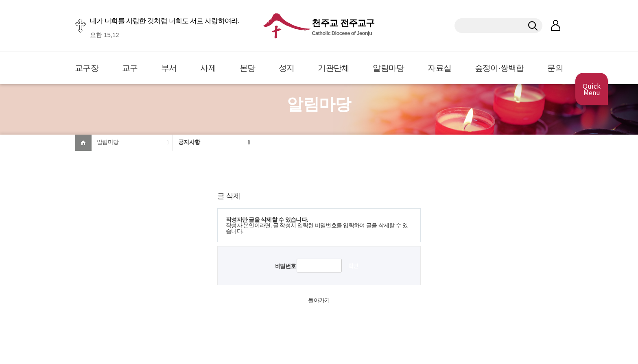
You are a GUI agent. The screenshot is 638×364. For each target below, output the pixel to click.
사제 (208, 68)
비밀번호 (285, 266)
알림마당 (388, 68)
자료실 (439, 68)
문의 (555, 68)
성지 (287, 68)
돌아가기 (319, 300)
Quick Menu (592, 89)
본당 (248, 68)
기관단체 (333, 68)
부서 (169, 68)
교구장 (87, 68)
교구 (130, 68)
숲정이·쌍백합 (499, 68)
